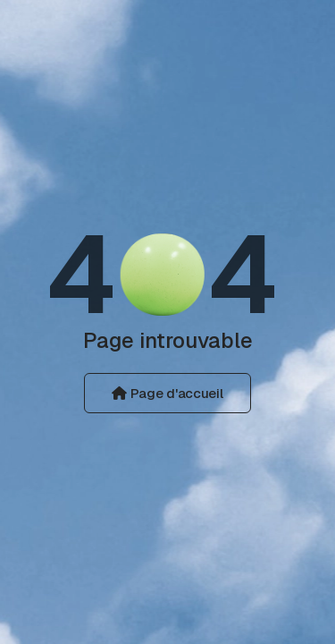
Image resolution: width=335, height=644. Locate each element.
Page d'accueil (167, 393)
